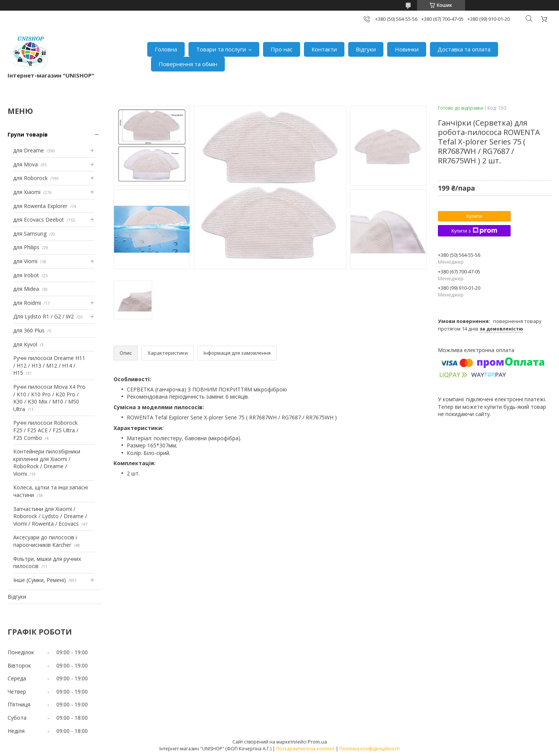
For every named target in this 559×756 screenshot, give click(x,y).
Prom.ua (317, 742)
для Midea (26, 289)
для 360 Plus (29, 330)
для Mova (26, 164)
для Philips (26, 247)
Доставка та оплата (464, 49)
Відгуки (366, 49)
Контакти (324, 49)
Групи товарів (28, 134)
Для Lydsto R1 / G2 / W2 (44, 316)
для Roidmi (27, 303)
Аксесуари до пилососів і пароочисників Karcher (45, 541)
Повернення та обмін (188, 64)
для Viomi (25, 261)
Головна (166, 49)
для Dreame (29, 150)
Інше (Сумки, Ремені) (40, 580)
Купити (474, 216)
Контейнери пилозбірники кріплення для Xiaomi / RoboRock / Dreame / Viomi (47, 463)
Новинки (407, 49)
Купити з (474, 231)
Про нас (282, 49)
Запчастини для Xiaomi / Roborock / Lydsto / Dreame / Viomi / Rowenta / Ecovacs (50, 516)
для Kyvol (25, 344)
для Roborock (30, 178)
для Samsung (30, 234)
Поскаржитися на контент (305, 749)
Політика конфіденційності (370, 749)
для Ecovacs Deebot (39, 220)
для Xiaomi (27, 192)
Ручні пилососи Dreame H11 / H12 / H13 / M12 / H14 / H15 (49, 365)
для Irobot (26, 275)
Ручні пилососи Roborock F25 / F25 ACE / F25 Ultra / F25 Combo (46, 430)
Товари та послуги (221, 49)
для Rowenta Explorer (40, 206)
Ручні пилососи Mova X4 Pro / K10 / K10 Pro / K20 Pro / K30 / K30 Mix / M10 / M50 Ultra (49, 398)
